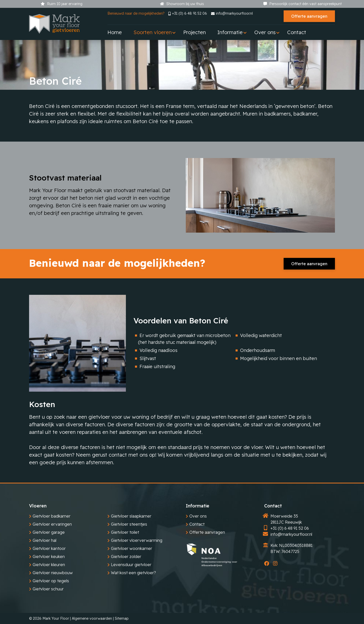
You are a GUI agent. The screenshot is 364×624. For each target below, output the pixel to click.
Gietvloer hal (44, 540)
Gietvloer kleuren (49, 565)
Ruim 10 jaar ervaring (62, 4)
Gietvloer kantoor (49, 548)
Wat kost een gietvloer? (133, 573)
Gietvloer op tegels (51, 581)
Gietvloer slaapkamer (131, 516)
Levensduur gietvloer (131, 565)
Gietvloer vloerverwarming (137, 540)
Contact (197, 524)
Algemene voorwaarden (92, 618)
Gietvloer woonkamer (132, 548)
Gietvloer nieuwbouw (53, 573)
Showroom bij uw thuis (182, 4)
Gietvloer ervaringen (52, 524)
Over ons (198, 516)
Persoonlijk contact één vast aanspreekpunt (303, 4)
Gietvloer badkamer (52, 516)
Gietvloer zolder (126, 556)
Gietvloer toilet (125, 532)
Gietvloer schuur (48, 589)
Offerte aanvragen (309, 16)
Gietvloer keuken (49, 556)
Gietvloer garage (49, 532)
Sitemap (122, 618)
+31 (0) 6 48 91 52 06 (188, 13)
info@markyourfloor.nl (232, 13)
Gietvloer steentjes (129, 524)
